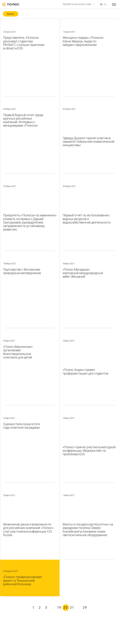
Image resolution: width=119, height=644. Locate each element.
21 (72, 608)
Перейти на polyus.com (77, 4)
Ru (105, 4)
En (101, 4)
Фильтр (11, 14)
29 (85, 608)
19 (59, 608)
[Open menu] (114, 4)
